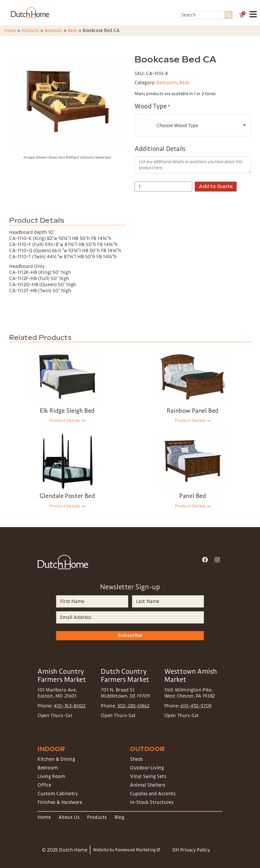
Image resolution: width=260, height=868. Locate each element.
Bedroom (54, 31)
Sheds (136, 759)
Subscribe (130, 636)
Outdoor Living (147, 768)
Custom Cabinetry (58, 794)
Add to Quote (216, 187)
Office (44, 785)
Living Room (52, 776)
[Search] (229, 15)
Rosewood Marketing (137, 850)
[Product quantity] (163, 187)
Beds (73, 31)
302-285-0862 (133, 706)
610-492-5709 (196, 706)
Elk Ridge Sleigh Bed (67, 411)
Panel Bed (193, 496)
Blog (119, 817)
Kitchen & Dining (56, 759)
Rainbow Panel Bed (193, 411)
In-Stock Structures (152, 802)
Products (30, 31)
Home (10, 31)
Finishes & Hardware (60, 802)
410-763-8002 (70, 706)
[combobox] (203, 15)
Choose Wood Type (177, 126)
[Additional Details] (193, 165)
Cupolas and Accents (153, 794)
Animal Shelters (148, 785)
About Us (69, 817)
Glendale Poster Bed (67, 496)
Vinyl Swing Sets (148, 776)
